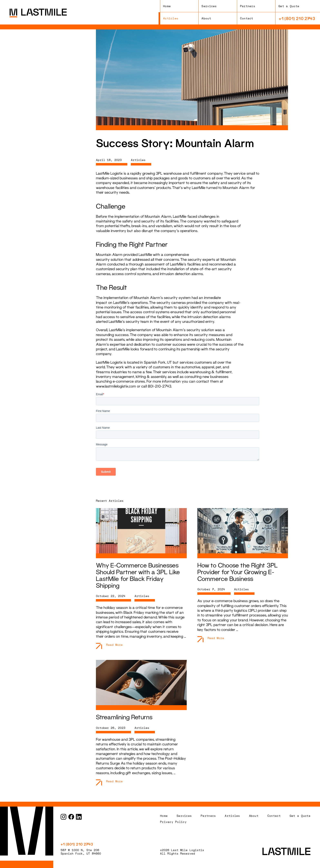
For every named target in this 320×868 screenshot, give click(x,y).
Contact (247, 18)
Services (209, 6)
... (185, 636)
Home (167, 6)
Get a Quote (289, 6)
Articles (171, 18)
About (206, 18)
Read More (114, 645)
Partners (248, 6)
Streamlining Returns (124, 717)
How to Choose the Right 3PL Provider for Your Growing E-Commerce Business (238, 572)
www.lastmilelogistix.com (116, 386)
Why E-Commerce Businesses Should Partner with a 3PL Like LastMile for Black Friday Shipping (138, 575)
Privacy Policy (173, 822)
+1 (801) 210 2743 (297, 18)
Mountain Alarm (236, 188)
